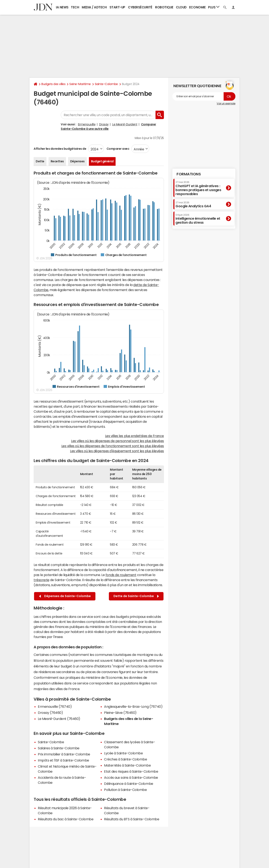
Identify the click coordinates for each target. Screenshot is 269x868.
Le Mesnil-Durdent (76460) (59, 719)
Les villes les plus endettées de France (134, 436)
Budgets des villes (53, 84)
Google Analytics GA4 (193, 205)
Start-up (117, 7)
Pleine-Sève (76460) (120, 713)
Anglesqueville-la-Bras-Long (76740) (133, 706)
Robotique (164, 7)
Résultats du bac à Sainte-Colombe (66, 819)
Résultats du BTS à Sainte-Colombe (132, 819)
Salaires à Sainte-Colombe (59, 748)
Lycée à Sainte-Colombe (123, 753)
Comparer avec (118, 149)
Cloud (181, 7)
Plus (214, 7)
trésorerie (41, 580)
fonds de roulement (121, 575)
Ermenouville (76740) (55, 706)
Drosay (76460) (50, 713)
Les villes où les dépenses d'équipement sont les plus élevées (117, 451)
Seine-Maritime (80, 84)
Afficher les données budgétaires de (60, 149)
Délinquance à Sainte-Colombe (129, 784)
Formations (189, 174)
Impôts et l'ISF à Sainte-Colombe (63, 760)
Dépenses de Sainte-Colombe (65, 596)
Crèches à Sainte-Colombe (125, 759)
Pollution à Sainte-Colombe (125, 790)
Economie (197, 7)
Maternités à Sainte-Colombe (127, 765)
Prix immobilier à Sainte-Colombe (64, 754)
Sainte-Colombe (106, 84)
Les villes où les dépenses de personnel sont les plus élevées (117, 441)
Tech (75, 7)
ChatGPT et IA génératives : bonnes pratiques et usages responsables (198, 188)
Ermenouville (87, 124)
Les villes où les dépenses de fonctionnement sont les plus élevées (113, 446)
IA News (62, 7)
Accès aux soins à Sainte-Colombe (131, 777)
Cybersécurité (140, 7)
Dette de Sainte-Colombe (136, 596)
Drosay (104, 124)
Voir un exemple (226, 104)
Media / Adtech (94, 7)
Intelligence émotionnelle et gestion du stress (198, 219)
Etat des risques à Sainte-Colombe (131, 771)
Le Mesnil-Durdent (125, 124)
